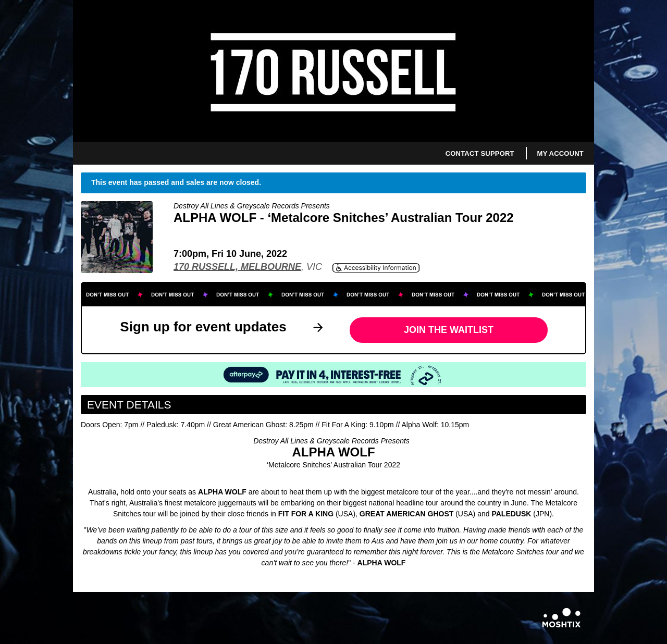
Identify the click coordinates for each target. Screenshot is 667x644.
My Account (560, 153)
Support (497, 153)
